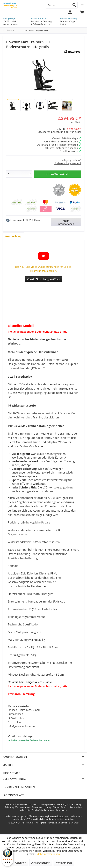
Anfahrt (64, 24)
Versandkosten (57, 816)
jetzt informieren (68, 145)
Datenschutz (76, 807)
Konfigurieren (64, 863)
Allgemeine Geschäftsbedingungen (37, 810)
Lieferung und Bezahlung (69, 804)
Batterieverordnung (41, 807)
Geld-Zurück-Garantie (17, 804)
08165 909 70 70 (39, 18)
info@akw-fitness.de (41, 24)
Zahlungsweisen (47, 804)
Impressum (61, 810)
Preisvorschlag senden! (68, 163)
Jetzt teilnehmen (10, 24)
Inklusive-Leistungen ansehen (61, 148)
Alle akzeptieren (41, 863)
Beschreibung (13, 236)
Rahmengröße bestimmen (17, 807)
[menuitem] (82, 14)
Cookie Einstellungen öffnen (44, 279)
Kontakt (33, 804)
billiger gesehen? (71, 160)
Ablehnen (21, 863)
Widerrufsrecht (61, 807)
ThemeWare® (72, 823)
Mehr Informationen (66, 222)
